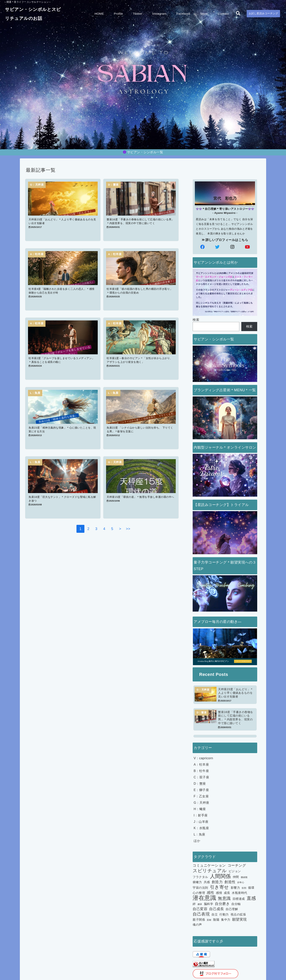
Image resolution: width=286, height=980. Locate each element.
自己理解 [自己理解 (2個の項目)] (232, 909)
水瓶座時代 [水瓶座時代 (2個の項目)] (240, 893)
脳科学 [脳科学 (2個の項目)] (209, 904)
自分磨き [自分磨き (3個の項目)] (222, 904)
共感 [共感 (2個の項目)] (207, 882)
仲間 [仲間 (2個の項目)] (236, 877)
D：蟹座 (200, 784)
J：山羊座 (201, 822)
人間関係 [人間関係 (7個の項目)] (220, 876)
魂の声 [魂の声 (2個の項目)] (197, 925)
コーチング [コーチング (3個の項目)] (237, 866)
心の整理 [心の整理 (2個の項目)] (199, 893)
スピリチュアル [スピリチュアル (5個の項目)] (210, 871)
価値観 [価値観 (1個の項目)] (244, 877)
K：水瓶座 (201, 828)
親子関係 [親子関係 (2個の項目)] (199, 920)
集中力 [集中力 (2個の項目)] (226, 920)
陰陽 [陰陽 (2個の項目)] (216, 920)
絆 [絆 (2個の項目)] (194, 904)
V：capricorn (203, 758)
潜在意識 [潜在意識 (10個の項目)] (204, 898)
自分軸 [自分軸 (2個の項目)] (236, 904)
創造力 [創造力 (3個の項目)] (217, 882)
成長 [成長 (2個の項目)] (227, 893)
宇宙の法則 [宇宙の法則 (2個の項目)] (200, 888)
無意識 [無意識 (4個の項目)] (224, 899)
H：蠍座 (200, 809)
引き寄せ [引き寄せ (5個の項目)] (219, 887)
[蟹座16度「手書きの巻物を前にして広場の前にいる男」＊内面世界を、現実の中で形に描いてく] (225, 720)
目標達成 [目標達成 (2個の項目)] (239, 899)
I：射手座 (201, 816)
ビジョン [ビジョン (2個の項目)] (235, 871)
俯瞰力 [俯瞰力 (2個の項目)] (197, 882)
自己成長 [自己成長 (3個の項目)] (216, 909)
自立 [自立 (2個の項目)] (215, 915)
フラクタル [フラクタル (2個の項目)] (200, 877)
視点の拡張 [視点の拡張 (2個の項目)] (238, 915)
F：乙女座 (201, 796)
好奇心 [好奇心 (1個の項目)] (241, 883)
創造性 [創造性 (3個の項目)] (230, 882)
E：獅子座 (201, 790)
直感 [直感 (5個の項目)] (251, 898)
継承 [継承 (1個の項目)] (200, 904)
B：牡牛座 (201, 771)
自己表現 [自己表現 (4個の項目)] (201, 914)
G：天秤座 (201, 803)
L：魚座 (200, 835)
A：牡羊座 (201, 765)
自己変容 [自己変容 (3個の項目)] (200, 909)
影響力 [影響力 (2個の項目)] (235, 888)
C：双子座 (201, 777)
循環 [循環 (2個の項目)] (251, 888)
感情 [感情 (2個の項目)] (219, 893)
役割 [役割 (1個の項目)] (244, 888)
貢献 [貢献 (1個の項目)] (209, 920)
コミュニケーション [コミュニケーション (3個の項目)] (209, 866)
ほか (197, 841)
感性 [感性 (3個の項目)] (210, 893)
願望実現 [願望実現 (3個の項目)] (240, 920)
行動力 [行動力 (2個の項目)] (224, 915)
